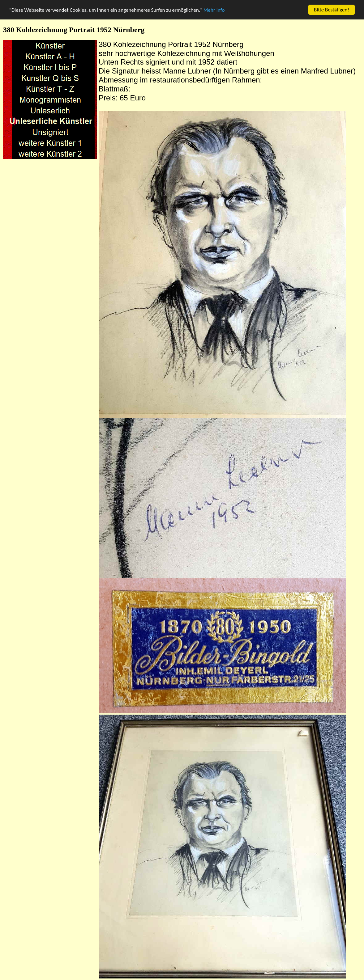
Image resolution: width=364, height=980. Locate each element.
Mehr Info (214, 10)
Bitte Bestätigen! (332, 10)
